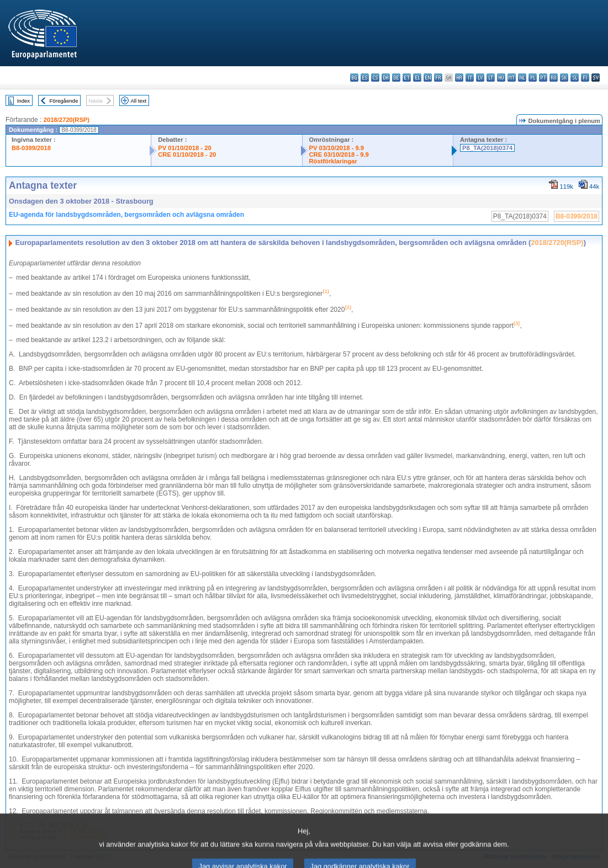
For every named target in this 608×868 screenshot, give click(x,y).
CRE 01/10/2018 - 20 (187, 155)
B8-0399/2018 (31, 148)
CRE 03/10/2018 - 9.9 (339, 155)
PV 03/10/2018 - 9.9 (337, 148)
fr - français (438, 78)
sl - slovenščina (575, 78)
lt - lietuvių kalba (491, 78)
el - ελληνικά (417, 78)
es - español (365, 78)
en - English (428, 78)
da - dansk (386, 78)
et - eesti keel (407, 78)
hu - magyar (501, 78)
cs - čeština (375, 78)
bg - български (354, 78)
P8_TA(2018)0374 (487, 148)
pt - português (543, 78)
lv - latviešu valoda (480, 78)
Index (23, 101)
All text (138, 101)
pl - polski (533, 78)
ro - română (554, 78)
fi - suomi (585, 78)
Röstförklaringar (333, 161)
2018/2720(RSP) (67, 120)
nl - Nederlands (522, 78)
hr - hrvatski (459, 78)
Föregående (64, 101)
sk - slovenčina (564, 78)
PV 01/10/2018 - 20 (184, 148)
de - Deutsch (396, 78)
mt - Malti (512, 78)
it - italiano (470, 78)
